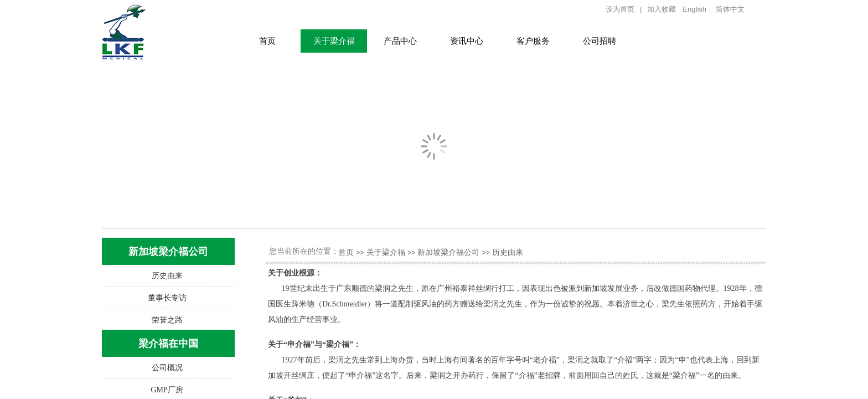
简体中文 (730, 9)
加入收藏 (662, 9)
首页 (267, 41)
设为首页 (620, 9)
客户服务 (533, 41)
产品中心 (400, 41)
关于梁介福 (334, 41)
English (694, 9)
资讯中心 (467, 41)
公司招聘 (600, 41)
